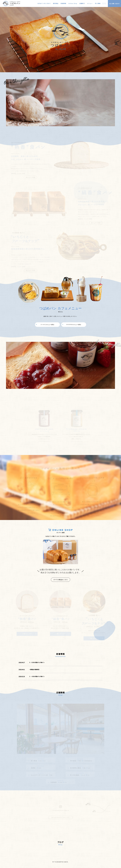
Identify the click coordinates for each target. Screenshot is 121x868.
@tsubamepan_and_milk (61, 819)
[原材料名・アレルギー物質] (15, 173)
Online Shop (73, 4)
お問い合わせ (114, 4)
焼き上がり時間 (29, 177)
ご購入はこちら (27, 633)
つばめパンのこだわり (44, 4)
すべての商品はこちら (61, 579)
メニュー (90, 4)
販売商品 (56, 4)
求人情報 (98, 4)
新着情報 (63, 4)
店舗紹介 (82, 4)
